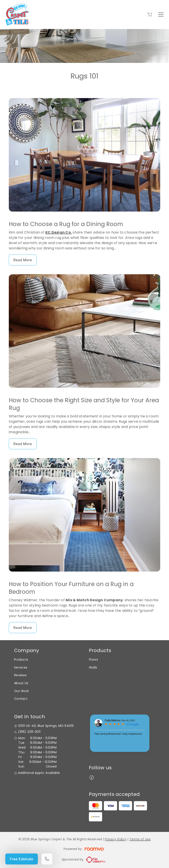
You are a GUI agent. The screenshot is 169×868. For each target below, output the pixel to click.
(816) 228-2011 (29, 732)
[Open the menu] (161, 15)
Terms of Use (140, 839)
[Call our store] (47, 859)
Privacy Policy (116, 839)
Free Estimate (22, 859)
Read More (23, 260)
